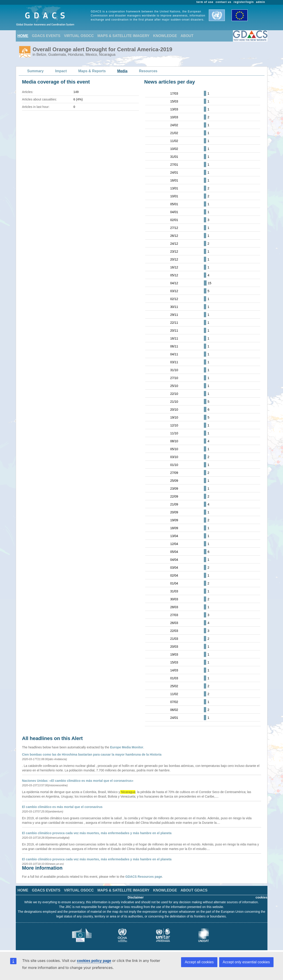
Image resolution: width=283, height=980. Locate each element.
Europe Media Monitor (127, 747)
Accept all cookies (199, 962)
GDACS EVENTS (46, 36)
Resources (148, 71)
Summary (36, 71)
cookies (261, 897)
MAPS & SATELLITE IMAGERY (123, 36)
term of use (205, 2)
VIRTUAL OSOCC (79, 36)
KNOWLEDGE (165, 36)
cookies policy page (94, 961)
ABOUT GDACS (194, 890)
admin (260, 2)
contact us (223, 2)
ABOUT (187, 36)
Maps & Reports (92, 71)
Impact (61, 71)
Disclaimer (136, 897)
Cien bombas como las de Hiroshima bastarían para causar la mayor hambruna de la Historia (92, 754)
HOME (23, 36)
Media (122, 71)
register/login (244, 2)
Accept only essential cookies (246, 962)
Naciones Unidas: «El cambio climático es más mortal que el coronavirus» (78, 781)
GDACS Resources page (144, 877)
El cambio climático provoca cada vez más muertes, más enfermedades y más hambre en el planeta (97, 833)
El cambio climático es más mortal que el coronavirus (62, 807)
